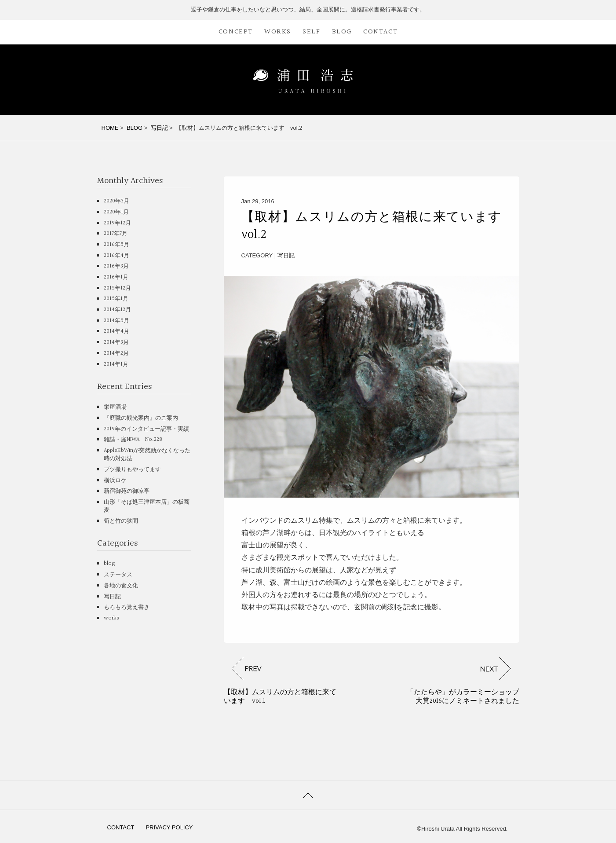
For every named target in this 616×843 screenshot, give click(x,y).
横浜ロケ (115, 480)
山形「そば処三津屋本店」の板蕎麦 (147, 506)
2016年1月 (116, 277)
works (111, 618)
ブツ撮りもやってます (132, 469)
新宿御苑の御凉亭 (127, 491)
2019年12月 (117, 223)
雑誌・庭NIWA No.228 (133, 440)
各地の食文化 (121, 586)
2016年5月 (117, 245)
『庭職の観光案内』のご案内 (141, 418)
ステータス (118, 575)
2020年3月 (117, 201)
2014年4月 (117, 331)
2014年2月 (116, 353)
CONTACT (380, 32)
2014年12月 (117, 310)
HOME (110, 128)
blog (109, 564)
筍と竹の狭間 (121, 521)
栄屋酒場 (115, 407)
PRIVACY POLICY (169, 827)
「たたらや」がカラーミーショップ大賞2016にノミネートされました (463, 696)
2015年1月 (116, 299)
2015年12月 (117, 288)
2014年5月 (117, 321)
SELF (311, 32)
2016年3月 (116, 266)
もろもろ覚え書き (127, 607)
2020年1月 (116, 212)
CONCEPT (236, 32)
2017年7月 (116, 234)
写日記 (159, 128)
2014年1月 (116, 364)
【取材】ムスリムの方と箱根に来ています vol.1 (280, 696)
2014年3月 (116, 342)
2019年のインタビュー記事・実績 (146, 429)
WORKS (278, 32)
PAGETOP (308, 795)
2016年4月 (117, 256)
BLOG (342, 32)
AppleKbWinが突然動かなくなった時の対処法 (147, 454)
